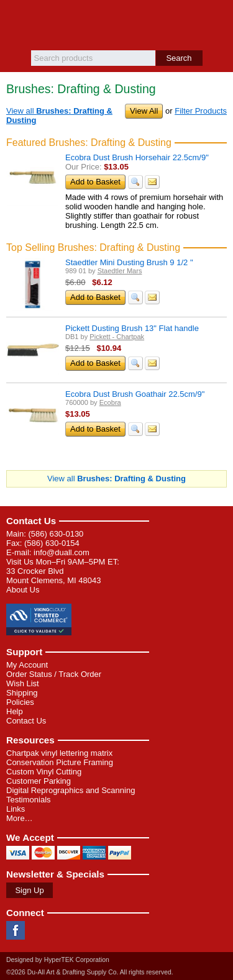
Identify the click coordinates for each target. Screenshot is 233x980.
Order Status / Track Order (54, 674)
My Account (27, 665)
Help (15, 711)
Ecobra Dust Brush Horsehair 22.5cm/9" (137, 157)
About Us (23, 590)
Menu (16, 20)
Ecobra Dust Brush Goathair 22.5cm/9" (135, 394)
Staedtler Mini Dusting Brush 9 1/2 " (129, 262)
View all (116, 479)
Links (16, 809)
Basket (217, 20)
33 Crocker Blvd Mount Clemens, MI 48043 (53, 576)
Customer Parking (39, 781)
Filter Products (201, 111)
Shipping (22, 693)
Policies (20, 702)
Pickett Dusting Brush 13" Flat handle (132, 328)
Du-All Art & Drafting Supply (116, 25)
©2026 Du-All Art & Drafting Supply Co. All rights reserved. (90, 972)
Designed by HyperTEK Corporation (58, 960)
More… (20, 818)
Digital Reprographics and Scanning (71, 790)
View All (144, 111)
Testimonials (29, 800)
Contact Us (31, 521)
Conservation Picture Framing (60, 762)
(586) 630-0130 (56, 534)
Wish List (23, 683)
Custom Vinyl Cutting (44, 772)
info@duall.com (62, 552)
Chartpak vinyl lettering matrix (59, 753)
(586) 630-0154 (52, 543)
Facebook (16, 930)
